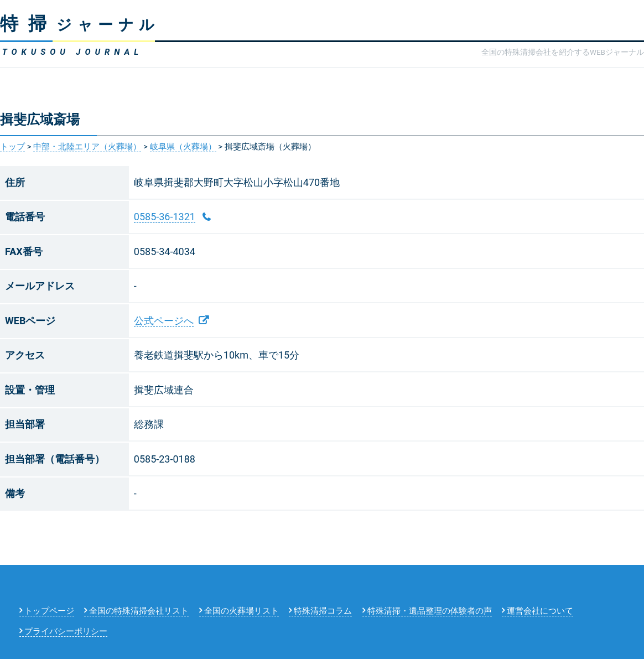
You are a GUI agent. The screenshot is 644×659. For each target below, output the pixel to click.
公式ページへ (164, 321)
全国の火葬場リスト (242, 611)
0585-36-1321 (165, 217)
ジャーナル (80, 25)
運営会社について (540, 611)
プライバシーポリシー (66, 631)
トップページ (49, 611)
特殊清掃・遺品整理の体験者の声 (430, 611)
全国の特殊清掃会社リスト (139, 611)
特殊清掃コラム (323, 611)
